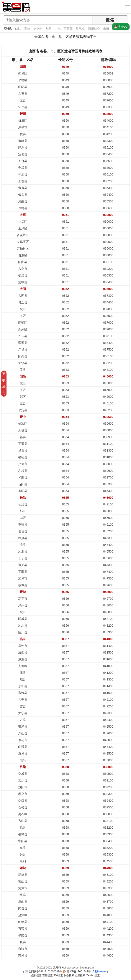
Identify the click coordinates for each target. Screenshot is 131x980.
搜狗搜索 (36, 975)
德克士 (38, 28)
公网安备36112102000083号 (43, 972)
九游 (48, 28)
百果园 (68, 28)
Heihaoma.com (71, 968)
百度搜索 (47, 975)
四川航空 (94, 28)
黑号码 (57, 968)
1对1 (18, 28)
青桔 (27, 28)
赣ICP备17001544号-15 (79, 972)
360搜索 (58, 975)
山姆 (106, 28)
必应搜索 (80, 975)
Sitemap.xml (87, 968)
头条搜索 (69, 975)
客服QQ (121, 27)
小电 (57, 28)
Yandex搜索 (93, 975)
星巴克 (80, 28)
